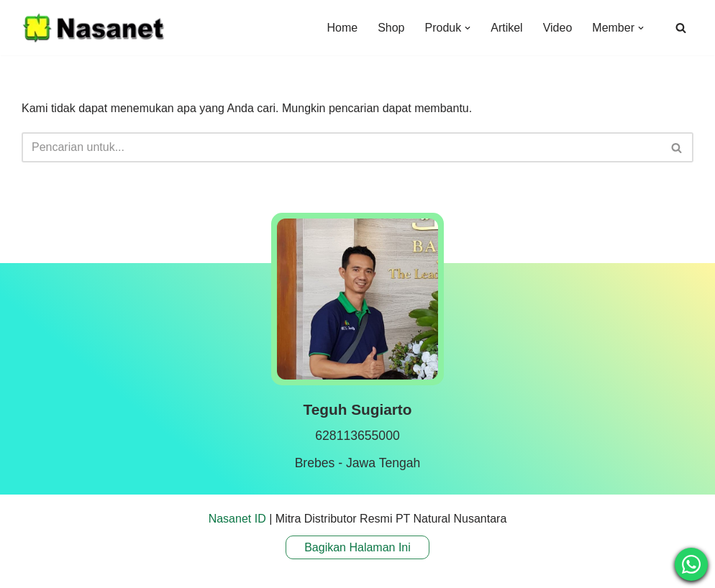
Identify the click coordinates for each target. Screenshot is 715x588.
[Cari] (681, 28)
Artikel (506, 28)
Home (342, 28)
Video (558, 28)
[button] (468, 28)
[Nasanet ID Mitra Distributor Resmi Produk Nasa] (94, 28)
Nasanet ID (237, 519)
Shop (391, 28)
